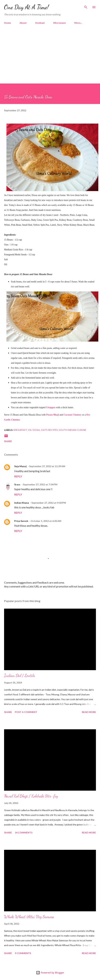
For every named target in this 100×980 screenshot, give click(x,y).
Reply (18, 476)
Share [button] (8, 441)
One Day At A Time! (26, 7)
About (23, 23)
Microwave (60, 23)
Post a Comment (26, 712)
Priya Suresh (21, 521)
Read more (89, 712)
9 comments (23, 953)
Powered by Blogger (50, 973)
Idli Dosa (34, 430)
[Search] (86, 6)
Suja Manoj (20, 466)
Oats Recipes (49, 430)
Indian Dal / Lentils (20, 676)
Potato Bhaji (53, 415)
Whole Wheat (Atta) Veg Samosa (29, 917)
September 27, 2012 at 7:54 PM (40, 484)
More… (78, 23)
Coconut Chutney (72, 415)
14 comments (24, 832)
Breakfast (20, 430)
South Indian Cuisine (72, 430)
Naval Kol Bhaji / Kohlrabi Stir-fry (31, 796)
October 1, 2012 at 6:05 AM (46, 521)
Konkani (40, 23)
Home (7, 23)
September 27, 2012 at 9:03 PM (49, 503)
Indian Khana (22, 503)
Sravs (17, 484)
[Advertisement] (50, 52)
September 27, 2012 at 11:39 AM (47, 466)
